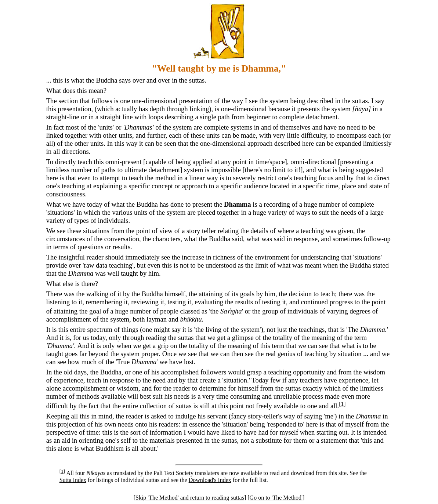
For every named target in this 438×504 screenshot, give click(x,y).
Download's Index (210, 480)
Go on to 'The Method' (276, 498)
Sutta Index (73, 480)
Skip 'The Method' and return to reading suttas (190, 498)
